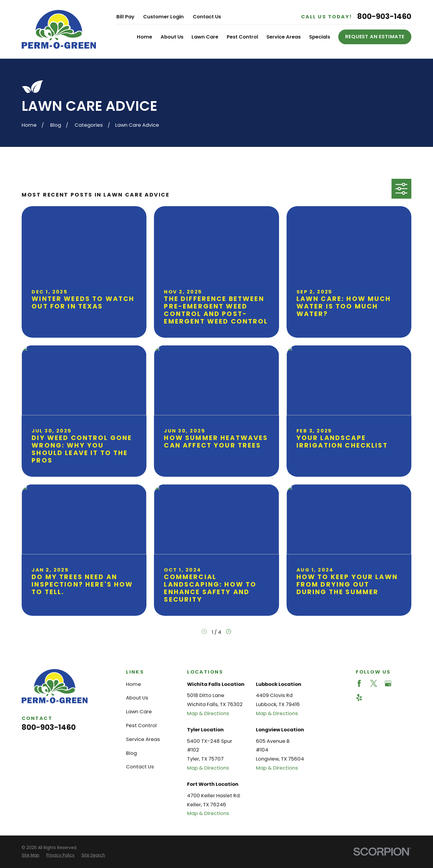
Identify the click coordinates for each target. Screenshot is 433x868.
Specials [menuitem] (320, 37)
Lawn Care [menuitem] (205, 37)
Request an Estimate (375, 37)
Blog (131, 753)
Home (134, 684)
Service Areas (143, 739)
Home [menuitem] (144, 37)
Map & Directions (208, 713)
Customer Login (163, 17)
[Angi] (402, 683)
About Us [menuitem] (172, 37)
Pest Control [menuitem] (243, 37)
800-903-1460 (384, 17)
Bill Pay (125, 17)
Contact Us (207, 17)
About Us (137, 698)
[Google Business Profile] (388, 683)
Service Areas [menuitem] (284, 37)
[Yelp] (359, 697)
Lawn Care (139, 712)
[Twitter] (374, 683)
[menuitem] (31, 856)
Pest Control (141, 725)
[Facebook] (359, 683)
